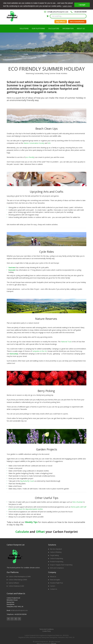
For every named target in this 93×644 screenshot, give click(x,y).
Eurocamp (14, 354)
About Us (53, 577)
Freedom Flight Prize (57, 583)
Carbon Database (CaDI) (16, 586)
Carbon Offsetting (56, 552)
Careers (53, 586)
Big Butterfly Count (27, 481)
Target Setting (54, 555)
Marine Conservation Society (34, 143)
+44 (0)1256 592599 (80, 12)
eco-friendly (30, 157)
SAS (49, 143)
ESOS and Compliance (57, 568)
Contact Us (54, 589)
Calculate (22, 532)
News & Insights (55, 580)
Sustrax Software (14, 583)
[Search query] (68, 16)
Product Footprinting (57, 562)
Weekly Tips (31, 522)
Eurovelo (12, 270)
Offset (40, 532)
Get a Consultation (77, 22)
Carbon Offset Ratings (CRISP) (18, 580)
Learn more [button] (67, 6)
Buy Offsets (61, 22)
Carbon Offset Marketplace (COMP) (20, 577)
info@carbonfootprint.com (58, 12)
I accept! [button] (82, 5)
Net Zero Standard (56, 549)
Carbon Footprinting (57, 558)
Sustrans (12, 267)
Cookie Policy (47, 631)
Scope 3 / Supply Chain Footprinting (61, 565)
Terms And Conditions (46, 629)
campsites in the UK (40, 351)
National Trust (66, 342)
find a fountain (78, 502)
